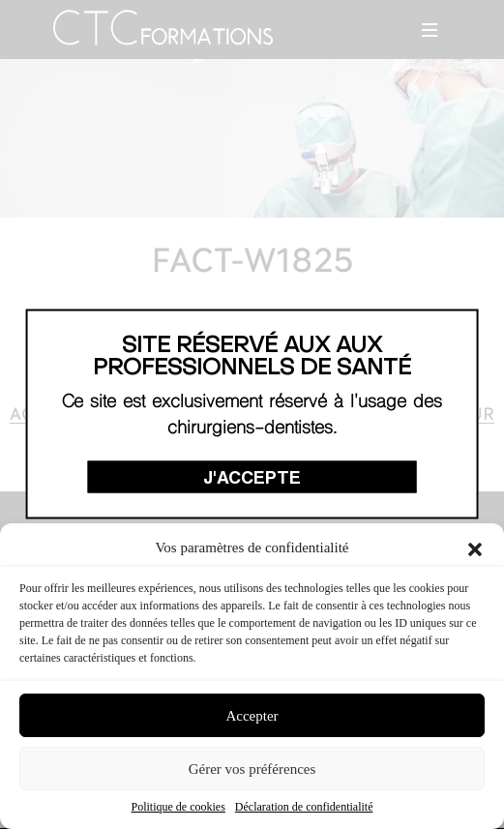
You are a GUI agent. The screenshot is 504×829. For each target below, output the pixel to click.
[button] (475, 548)
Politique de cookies (178, 807)
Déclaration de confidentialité (304, 807)
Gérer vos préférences (252, 769)
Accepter (252, 716)
